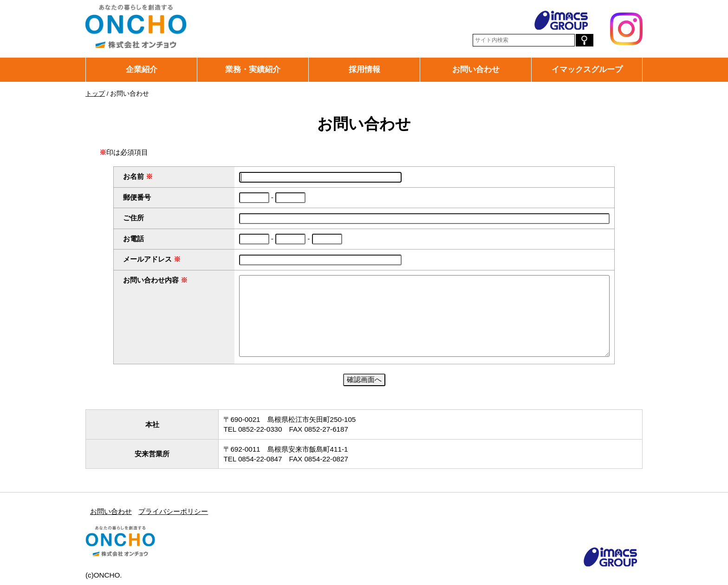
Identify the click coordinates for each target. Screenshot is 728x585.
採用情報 (364, 69)
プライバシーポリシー (173, 511)
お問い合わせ (476, 69)
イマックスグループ (587, 69)
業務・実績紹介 (253, 69)
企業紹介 (142, 69)
